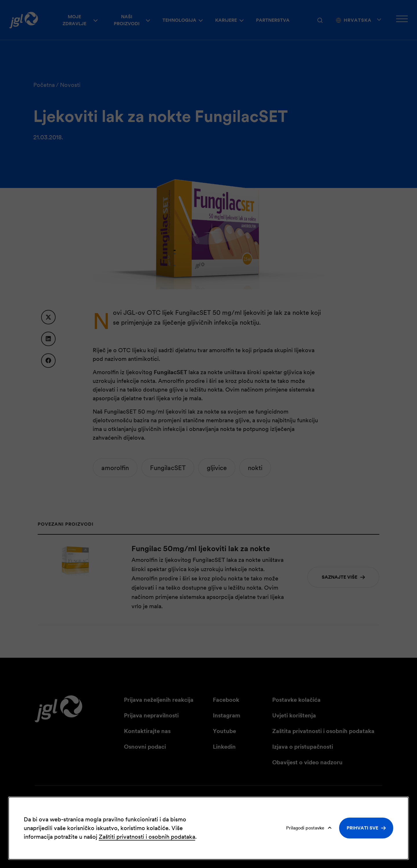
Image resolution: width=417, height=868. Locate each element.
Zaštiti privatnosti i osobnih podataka (147, 837)
